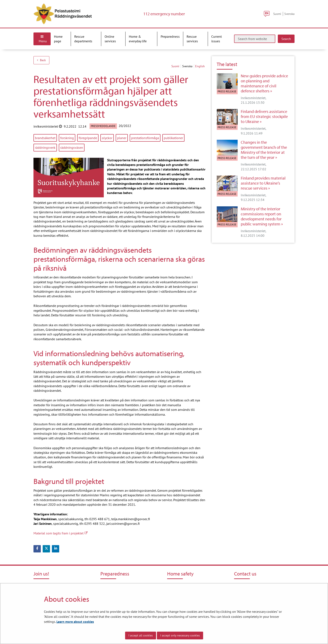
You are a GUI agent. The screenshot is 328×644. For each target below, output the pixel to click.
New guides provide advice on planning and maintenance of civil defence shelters (264, 83)
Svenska (289, 14)
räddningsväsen (72, 147)
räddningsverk (45, 147)
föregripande (88, 138)
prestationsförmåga (145, 138)
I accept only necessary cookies (180, 635)
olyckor (107, 138)
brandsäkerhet (45, 138)
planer (122, 138)
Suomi (277, 14)
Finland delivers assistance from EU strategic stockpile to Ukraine (264, 116)
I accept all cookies (141, 635)
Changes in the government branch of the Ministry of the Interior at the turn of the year (264, 150)
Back (41, 60)
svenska (188, 66)
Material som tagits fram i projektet (60, 533)
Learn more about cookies (75, 622)
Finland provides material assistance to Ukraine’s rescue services (263, 183)
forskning (67, 138)
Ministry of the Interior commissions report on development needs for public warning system (261, 216)
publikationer (173, 138)
